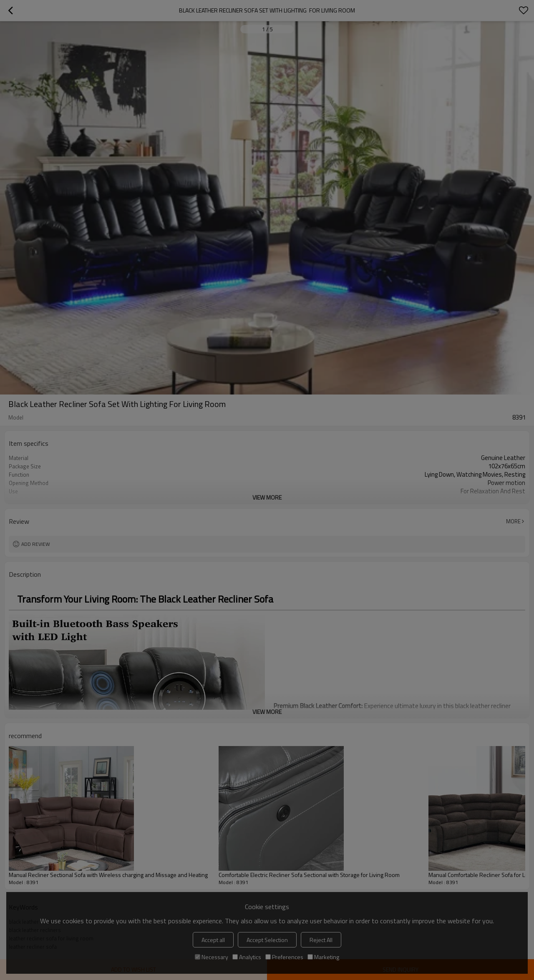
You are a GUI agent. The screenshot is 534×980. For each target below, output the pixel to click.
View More (267, 497)
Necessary (212, 957)
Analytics (247, 957)
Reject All (321, 940)
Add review (36, 544)
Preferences (284, 957)
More (513, 521)
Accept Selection (267, 940)
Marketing (323, 957)
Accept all (213, 940)
